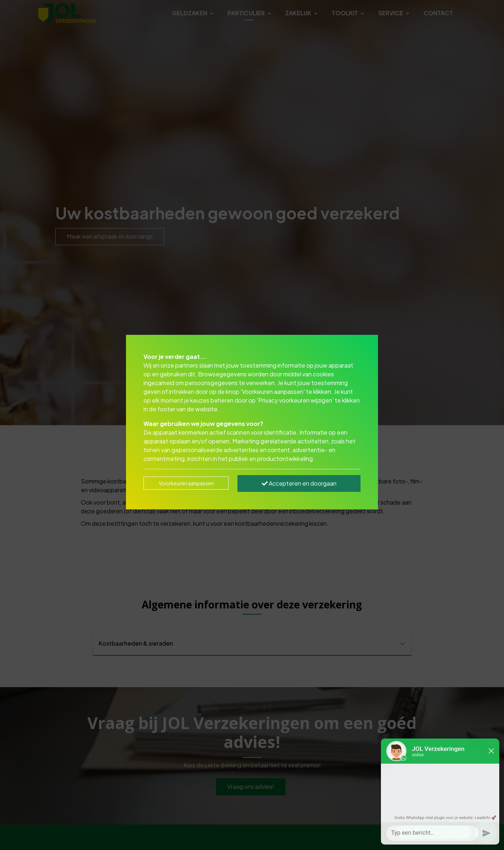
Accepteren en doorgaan (299, 483)
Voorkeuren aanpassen (186, 483)
